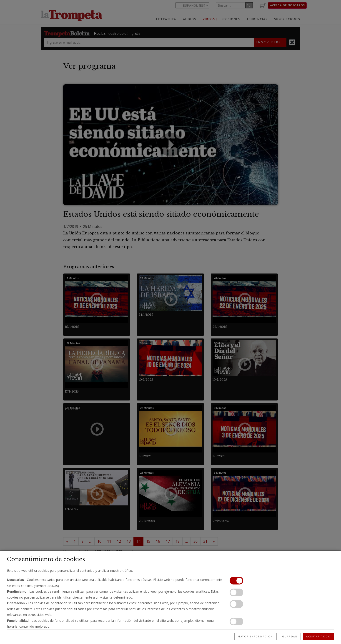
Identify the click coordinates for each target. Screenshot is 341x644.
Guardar (290, 637)
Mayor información (256, 637)
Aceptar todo (318, 637)
